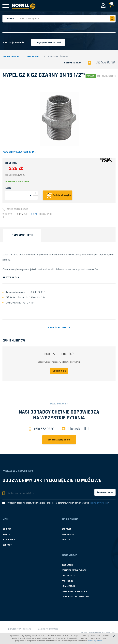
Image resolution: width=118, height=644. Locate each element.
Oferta (6, 534)
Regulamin (67, 565)
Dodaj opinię (46, 214)
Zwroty (66, 540)
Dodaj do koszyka (62, 195)
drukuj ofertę (109, 76)
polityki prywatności (99, 503)
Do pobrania (9, 540)
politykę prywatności (95, 641)
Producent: (106, 160)
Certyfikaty (68, 576)
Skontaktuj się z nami (59, 440)
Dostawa (66, 529)
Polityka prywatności (74, 570)
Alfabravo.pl (109, 632)
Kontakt (7, 545)
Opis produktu (22, 235)
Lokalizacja (68, 586)
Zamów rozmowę (105, 492)
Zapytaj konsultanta (45, 43)
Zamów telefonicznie (17, 209)
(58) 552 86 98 (105, 62)
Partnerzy (67, 581)
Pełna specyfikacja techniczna (18, 152)
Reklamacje (68, 534)
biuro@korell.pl (75, 429)
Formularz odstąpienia (74, 591)
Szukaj (11, 19)
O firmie (7, 529)
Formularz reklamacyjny (75, 597)
